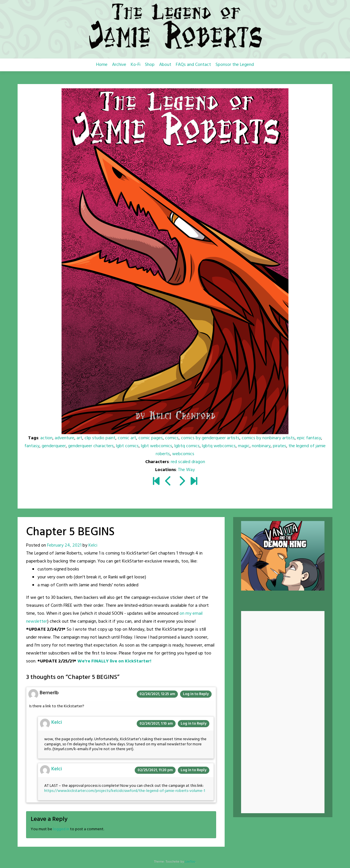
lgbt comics (127, 446)
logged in (61, 829)
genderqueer (54, 446)
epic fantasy (309, 438)
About (165, 65)
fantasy (32, 446)
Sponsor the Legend (235, 65)
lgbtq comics (187, 446)
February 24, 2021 (64, 545)
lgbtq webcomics (219, 446)
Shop (150, 65)
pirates (280, 446)
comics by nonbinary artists (268, 438)
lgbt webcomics (157, 446)
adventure (65, 438)
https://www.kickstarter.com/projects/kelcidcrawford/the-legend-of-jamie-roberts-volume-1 (125, 791)
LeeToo (190, 862)
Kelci (93, 545)
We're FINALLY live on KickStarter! (114, 661)
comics (172, 438)
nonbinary (261, 446)
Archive (119, 65)
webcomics (183, 454)
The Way (186, 470)
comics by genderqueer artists (210, 438)
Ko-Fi (136, 65)
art (79, 438)
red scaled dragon (188, 462)
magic (244, 446)
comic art (127, 438)
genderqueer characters (91, 446)
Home (102, 65)
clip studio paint (100, 438)
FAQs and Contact (193, 65)
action (46, 438)
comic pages (151, 438)
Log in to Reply (196, 694)
